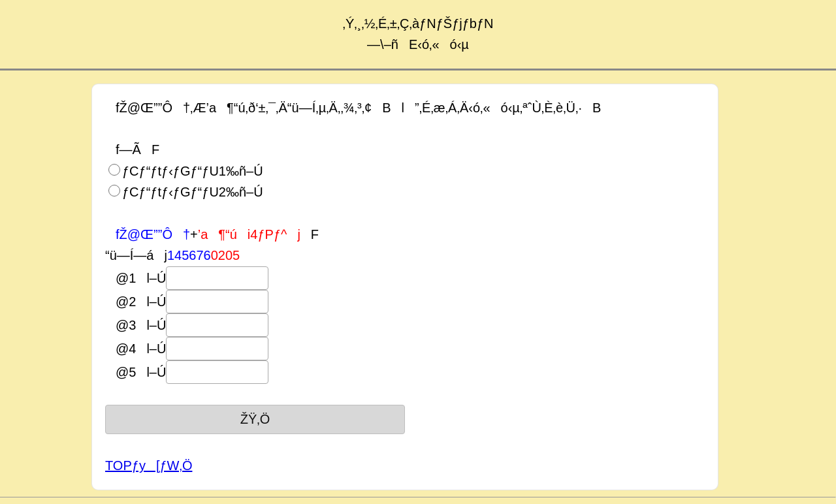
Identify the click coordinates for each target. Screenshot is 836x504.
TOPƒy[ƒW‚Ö (149, 465)
